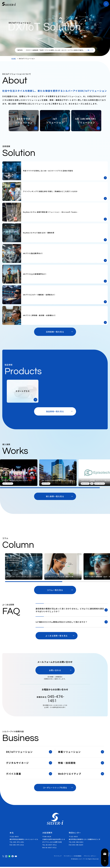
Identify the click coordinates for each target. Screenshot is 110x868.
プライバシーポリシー (90, 857)
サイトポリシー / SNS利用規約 (73, 857)
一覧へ (89, 50)
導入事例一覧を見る (55, 496)
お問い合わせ (55, 671)
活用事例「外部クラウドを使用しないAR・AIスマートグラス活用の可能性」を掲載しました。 (59, 51)
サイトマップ (58, 857)
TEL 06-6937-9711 (49, 846)
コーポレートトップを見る (55, 789)
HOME (14, 59)
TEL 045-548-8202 (76, 843)
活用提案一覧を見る (55, 332)
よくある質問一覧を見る (57, 637)
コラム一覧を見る (55, 590)
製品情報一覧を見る (55, 411)
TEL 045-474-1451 (17, 843)
